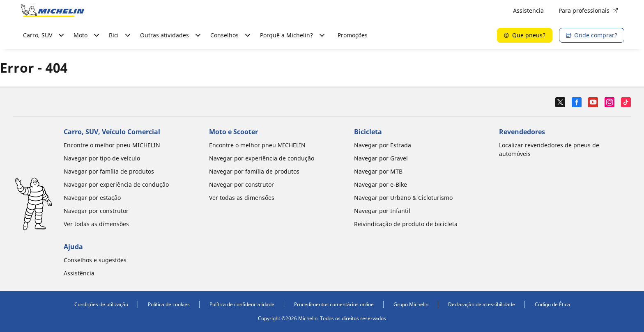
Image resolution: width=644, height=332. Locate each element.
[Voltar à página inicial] (53, 11)
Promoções (353, 35)
